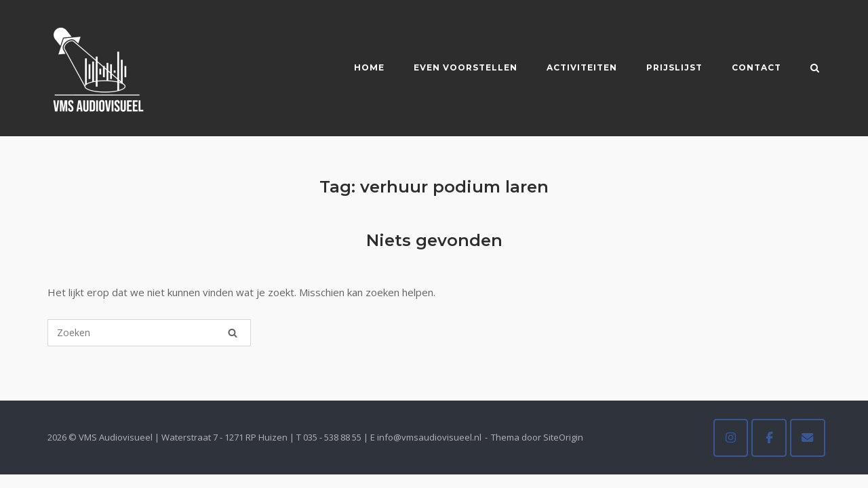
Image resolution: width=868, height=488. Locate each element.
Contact (756, 67)
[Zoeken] (233, 333)
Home (369, 67)
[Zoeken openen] (815, 69)
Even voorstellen (466, 67)
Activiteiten (582, 67)
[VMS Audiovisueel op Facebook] (769, 438)
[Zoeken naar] (149, 333)
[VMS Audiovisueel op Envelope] (808, 438)
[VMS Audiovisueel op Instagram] (731, 438)
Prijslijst (674, 67)
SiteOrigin (563, 437)
